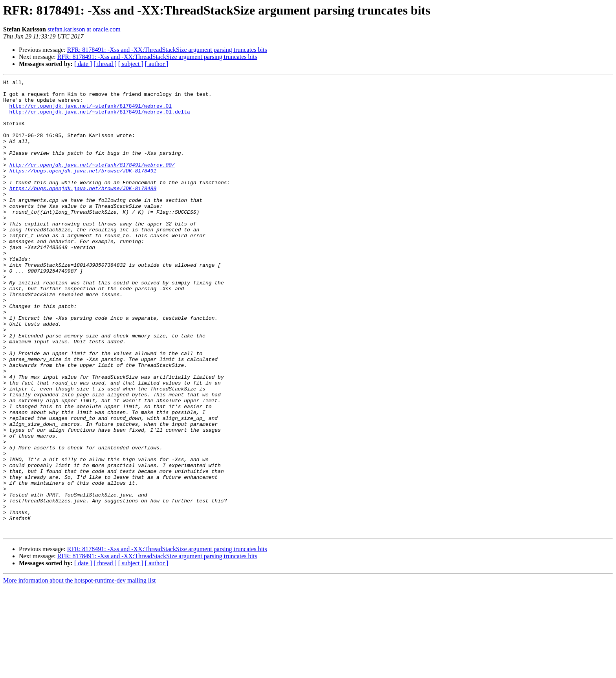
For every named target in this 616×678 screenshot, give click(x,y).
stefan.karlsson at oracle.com (84, 29)
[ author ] (157, 64)
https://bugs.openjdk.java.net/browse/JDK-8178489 (83, 211)
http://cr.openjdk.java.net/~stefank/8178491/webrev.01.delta (100, 119)
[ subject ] (131, 64)
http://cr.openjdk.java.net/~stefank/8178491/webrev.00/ (92, 182)
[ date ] (83, 64)
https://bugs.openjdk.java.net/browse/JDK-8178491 (83, 189)
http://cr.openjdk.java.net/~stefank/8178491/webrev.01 (91, 112)
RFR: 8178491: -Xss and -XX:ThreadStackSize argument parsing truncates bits (167, 50)
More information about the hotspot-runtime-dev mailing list (79, 671)
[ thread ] (105, 64)
